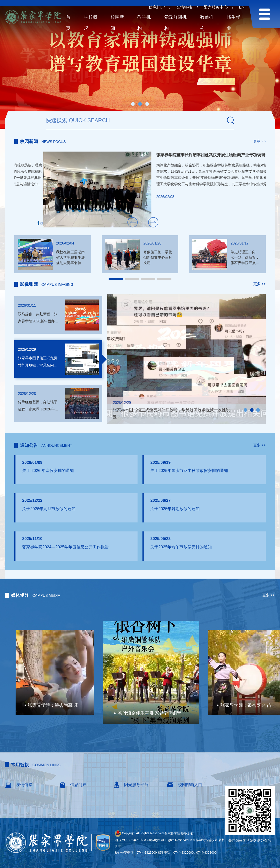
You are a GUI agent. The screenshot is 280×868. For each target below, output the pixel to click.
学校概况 (91, 23)
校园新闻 (117, 23)
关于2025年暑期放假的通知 (175, 509)
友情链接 (184, 7)
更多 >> (259, 141)
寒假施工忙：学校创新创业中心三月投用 (158, 257)
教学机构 (144, 23)
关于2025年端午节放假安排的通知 (181, 547)
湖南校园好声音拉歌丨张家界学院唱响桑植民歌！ (66, 705)
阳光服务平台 (131, 785)
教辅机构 (207, 23)
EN (242, 7)
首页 (68, 23)
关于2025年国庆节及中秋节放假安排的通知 (189, 471)
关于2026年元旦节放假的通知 (49, 509)
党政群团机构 (175, 23)
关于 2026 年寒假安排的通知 (48, 471)
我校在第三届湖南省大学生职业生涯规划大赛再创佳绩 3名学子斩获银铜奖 (70, 263)
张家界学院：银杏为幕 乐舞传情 (139, 706)
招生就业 (234, 23)
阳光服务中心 (216, 7)
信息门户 (157, 7)
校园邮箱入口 (185, 785)
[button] (133, 104)
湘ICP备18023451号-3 (130, 840)
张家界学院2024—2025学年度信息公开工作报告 (66, 547)
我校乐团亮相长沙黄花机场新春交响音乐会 (166, 155)
